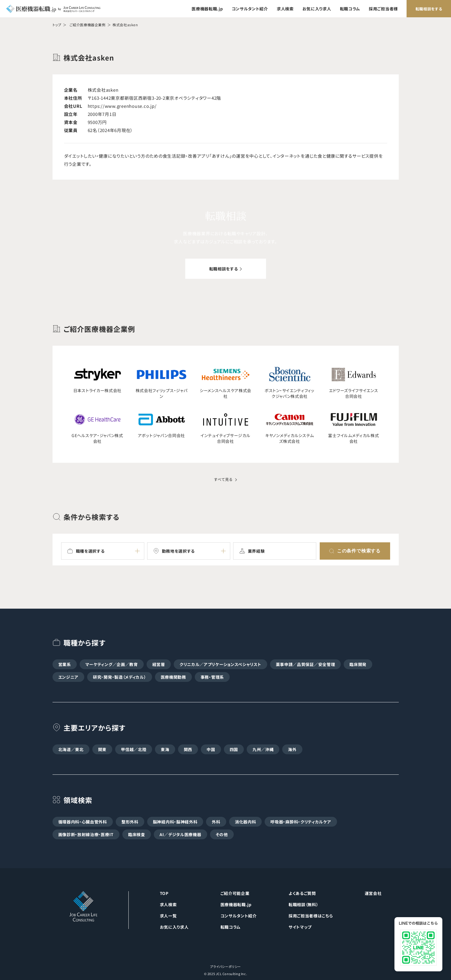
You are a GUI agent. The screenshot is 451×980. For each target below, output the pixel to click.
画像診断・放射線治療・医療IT (86, 834)
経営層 (159, 664)
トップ (57, 25)
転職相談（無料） (304, 904)
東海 (165, 749)
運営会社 (373, 893)
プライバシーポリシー (225, 966)
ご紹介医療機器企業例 (88, 25)
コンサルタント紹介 (250, 9)
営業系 (65, 664)
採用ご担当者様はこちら (311, 916)
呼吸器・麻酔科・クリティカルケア (301, 822)
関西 (188, 749)
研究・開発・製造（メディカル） (120, 677)
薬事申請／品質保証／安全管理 (306, 664)
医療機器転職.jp (207, 9)
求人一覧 (168, 916)
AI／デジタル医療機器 (180, 834)
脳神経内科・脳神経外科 (175, 822)
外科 (216, 822)
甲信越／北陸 (134, 749)
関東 (102, 749)
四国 (234, 749)
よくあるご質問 (302, 893)
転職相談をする (429, 9)
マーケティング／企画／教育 (112, 664)
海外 (292, 749)
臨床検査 (137, 834)
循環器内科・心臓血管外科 (83, 822)
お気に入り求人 (317, 9)
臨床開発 (358, 664)
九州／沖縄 (263, 749)
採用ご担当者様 (383, 9)
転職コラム (350, 9)
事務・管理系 (212, 677)
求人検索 (285, 9)
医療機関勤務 (173, 677)
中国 (211, 749)
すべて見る (223, 480)
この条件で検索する (359, 551)
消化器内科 (246, 822)
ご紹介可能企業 (235, 893)
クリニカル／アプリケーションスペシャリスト (220, 664)
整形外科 (130, 822)
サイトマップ (300, 927)
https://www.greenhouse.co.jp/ (122, 106)
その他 (222, 834)
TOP (164, 893)
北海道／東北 (71, 749)
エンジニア (69, 677)
